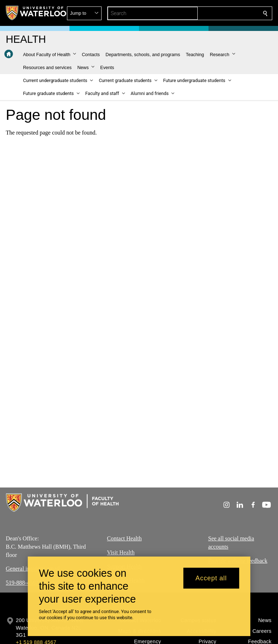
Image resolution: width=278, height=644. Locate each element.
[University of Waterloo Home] (36, 13)
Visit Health (121, 552)
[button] (213, 13)
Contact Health (124, 538)
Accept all (211, 581)
